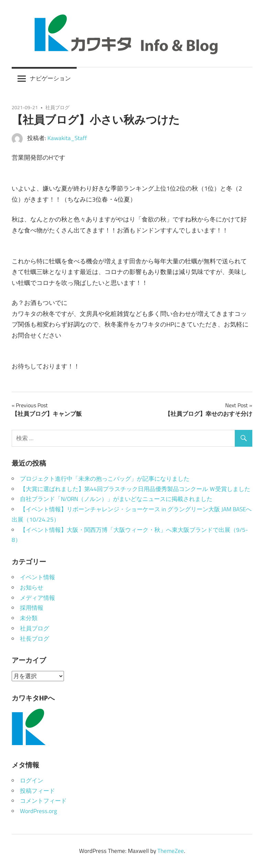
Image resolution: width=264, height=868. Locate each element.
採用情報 (32, 608)
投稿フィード (37, 791)
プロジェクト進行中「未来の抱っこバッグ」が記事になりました (105, 479)
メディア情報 (37, 598)
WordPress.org (38, 811)
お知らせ (32, 587)
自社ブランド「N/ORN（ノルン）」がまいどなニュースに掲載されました (116, 499)
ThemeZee (171, 851)
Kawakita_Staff (67, 138)
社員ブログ (57, 107)
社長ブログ (35, 639)
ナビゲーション (50, 78)
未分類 (29, 618)
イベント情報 (37, 577)
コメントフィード (43, 801)
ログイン (32, 780)
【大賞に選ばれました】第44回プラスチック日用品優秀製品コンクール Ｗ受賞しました (135, 489)
